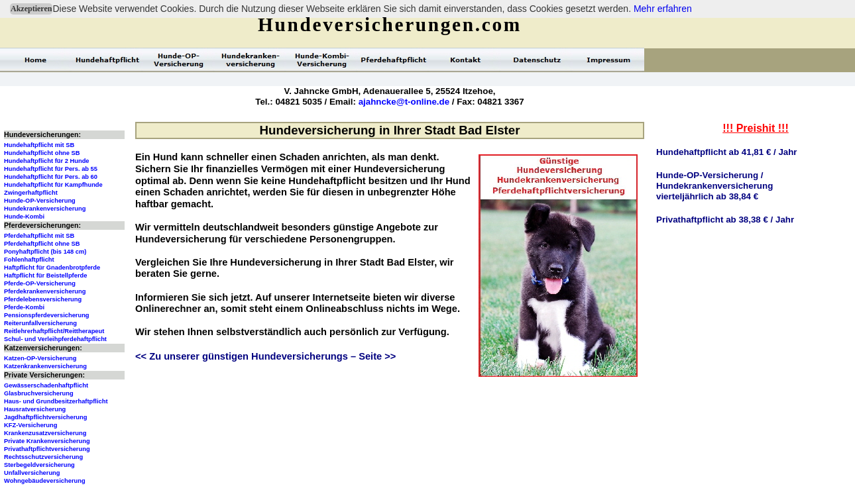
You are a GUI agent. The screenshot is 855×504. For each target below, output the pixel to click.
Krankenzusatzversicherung (45, 433)
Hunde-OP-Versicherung (40, 201)
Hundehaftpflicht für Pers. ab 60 (51, 177)
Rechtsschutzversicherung (43, 457)
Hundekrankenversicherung (45, 209)
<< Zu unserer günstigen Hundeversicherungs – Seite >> (265, 356)
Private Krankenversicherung (47, 441)
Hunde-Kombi (24, 217)
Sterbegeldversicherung (39, 465)
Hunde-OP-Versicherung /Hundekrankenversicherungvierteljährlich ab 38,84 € (714, 186)
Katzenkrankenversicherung (45, 366)
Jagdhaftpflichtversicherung (45, 417)
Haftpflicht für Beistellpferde (45, 276)
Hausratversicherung (35, 409)
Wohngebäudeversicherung (45, 481)
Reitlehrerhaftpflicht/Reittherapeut (54, 331)
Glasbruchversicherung (39, 393)
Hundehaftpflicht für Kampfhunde (53, 185)
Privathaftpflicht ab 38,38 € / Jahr (725, 220)
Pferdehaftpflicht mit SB (39, 236)
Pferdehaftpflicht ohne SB (42, 244)
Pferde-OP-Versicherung (40, 283)
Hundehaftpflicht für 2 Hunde (47, 161)
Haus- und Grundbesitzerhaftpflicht (56, 401)
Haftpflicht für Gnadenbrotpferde (52, 268)
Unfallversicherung (32, 473)
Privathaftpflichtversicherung (47, 449)
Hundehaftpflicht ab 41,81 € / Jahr (727, 152)
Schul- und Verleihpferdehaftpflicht (55, 339)
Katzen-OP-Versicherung (40, 358)
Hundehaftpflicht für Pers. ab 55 (51, 169)
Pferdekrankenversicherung (45, 291)
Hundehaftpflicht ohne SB (42, 153)
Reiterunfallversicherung (40, 323)
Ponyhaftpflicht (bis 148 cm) (45, 252)
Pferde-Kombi (24, 307)
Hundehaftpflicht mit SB (39, 145)
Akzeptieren (31, 9)
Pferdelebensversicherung (43, 299)
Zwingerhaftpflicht (31, 193)
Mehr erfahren (663, 9)
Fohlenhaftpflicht (29, 260)
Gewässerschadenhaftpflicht (46, 385)
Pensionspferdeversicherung (47, 315)
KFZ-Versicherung (30, 425)
